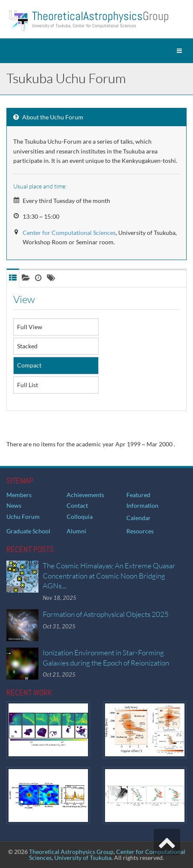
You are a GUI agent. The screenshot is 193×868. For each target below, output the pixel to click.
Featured (138, 495)
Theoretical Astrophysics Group (71, 852)
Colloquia (80, 516)
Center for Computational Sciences (69, 233)
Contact (77, 505)
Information (142, 505)
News (14, 505)
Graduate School (28, 531)
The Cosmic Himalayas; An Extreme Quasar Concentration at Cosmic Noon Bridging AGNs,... (109, 576)
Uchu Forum (23, 516)
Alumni (76, 531)
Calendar (139, 518)
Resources (140, 531)
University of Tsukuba (83, 858)
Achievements (85, 495)
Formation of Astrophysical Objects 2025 (106, 614)
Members (19, 495)
